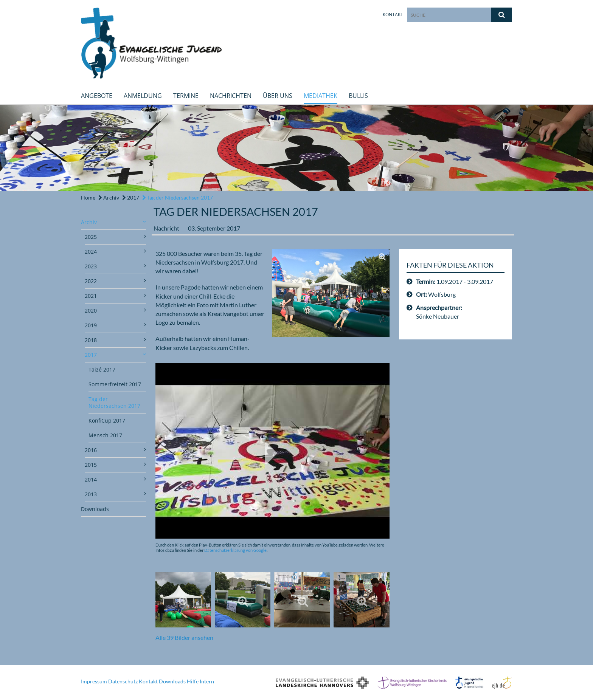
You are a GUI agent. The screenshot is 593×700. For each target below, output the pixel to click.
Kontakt (393, 15)
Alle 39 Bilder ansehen (184, 637)
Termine (186, 96)
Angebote (97, 96)
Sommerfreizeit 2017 (115, 384)
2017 (131, 197)
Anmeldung (143, 96)
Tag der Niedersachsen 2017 (178, 197)
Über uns (278, 96)
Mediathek (321, 96)
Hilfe (193, 681)
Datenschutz (123, 681)
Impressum (94, 681)
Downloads (95, 509)
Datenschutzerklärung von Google (235, 550)
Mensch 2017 (105, 435)
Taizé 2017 (102, 369)
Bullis (358, 96)
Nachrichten (231, 96)
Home (88, 197)
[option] (296, 148)
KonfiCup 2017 (107, 420)
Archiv (109, 197)
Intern (207, 681)
